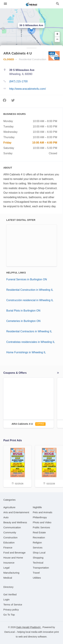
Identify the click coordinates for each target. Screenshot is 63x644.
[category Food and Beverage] (14, 553)
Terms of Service (13, 605)
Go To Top (9, 615)
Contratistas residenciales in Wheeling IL (31, 342)
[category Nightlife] (37, 507)
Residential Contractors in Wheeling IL (29, 331)
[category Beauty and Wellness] (15, 522)
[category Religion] (37, 542)
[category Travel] (36, 573)
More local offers (58, 373)
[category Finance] (8, 548)
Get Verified (10, 594)
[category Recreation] (39, 537)
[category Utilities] (37, 578)
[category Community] (10, 532)
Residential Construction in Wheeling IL (30, 290)
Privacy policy (11, 610)
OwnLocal (9, 632)
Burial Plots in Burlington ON (23, 311)
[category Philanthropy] (40, 517)
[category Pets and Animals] (43, 512)
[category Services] (38, 548)
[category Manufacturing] (11, 573)
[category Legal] (6, 568)
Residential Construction (33, 59)
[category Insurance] (9, 563)
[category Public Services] (41, 527)
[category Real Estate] (39, 532)
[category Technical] (38, 563)
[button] (31, 30)
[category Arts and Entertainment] (16, 512)
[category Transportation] (41, 568)
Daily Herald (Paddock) (29, 627)
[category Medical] (8, 578)
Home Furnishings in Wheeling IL (26, 352)
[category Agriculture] (9, 507)
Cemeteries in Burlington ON (24, 321)
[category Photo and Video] (42, 522)
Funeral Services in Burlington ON (27, 279)
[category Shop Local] (39, 553)
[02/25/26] (17, 466)
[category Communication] (12, 527)
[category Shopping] (38, 558)
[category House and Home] (13, 558)
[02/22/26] (49, 466)
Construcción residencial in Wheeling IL (30, 300)
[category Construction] (10, 537)
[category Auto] (6, 517)
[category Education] (9, 542)
